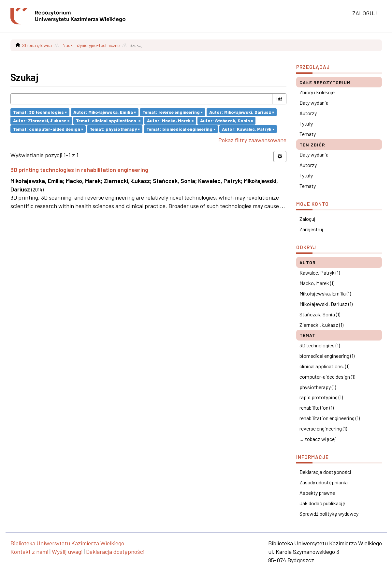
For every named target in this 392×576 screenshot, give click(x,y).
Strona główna (37, 45)
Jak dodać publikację (322, 503)
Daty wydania (314, 103)
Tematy (308, 134)
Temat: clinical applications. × (108, 121)
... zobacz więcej (318, 439)
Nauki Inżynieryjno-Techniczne (91, 45)
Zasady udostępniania (324, 482)
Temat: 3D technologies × (40, 112)
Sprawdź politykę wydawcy (329, 514)
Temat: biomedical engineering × (181, 129)
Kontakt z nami (29, 552)
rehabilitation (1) (317, 408)
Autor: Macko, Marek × (170, 121)
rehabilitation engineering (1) (330, 418)
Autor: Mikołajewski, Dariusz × (242, 112)
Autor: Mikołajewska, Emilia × (105, 112)
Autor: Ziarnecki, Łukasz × (41, 121)
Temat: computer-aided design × (48, 129)
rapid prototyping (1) (321, 397)
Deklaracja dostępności (325, 472)
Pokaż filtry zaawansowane (252, 140)
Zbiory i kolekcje (317, 92)
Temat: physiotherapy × (115, 129)
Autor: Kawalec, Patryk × (248, 129)
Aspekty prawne (317, 493)
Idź (279, 99)
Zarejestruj (311, 229)
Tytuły (306, 123)
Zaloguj (307, 219)
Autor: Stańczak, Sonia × (226, 121)
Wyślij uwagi (67, 552)
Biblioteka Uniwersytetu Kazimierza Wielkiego (67, 543)
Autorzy (308, 113)
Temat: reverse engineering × (173, 112)
